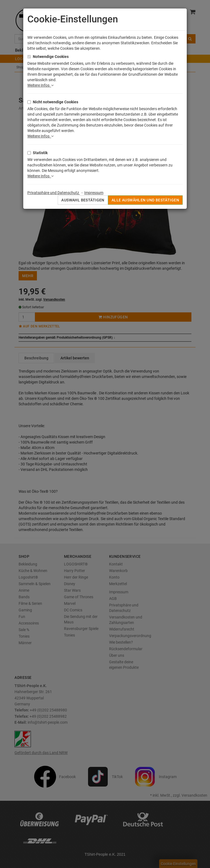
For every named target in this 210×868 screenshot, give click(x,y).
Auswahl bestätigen (83, 200)
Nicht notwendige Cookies (56, 102)
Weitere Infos (40, 85)
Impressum (94, 193)
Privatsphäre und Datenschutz (54, 193)
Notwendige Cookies (51, 57)
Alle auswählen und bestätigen (145, 200)
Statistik (40, 153)
